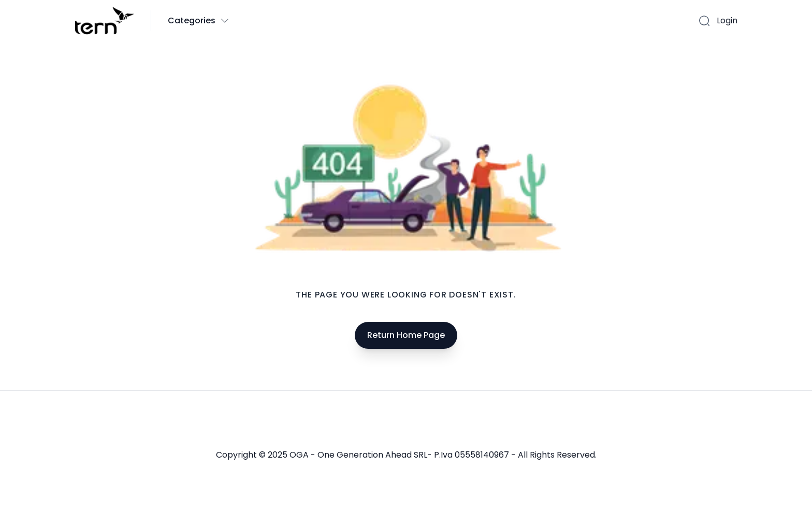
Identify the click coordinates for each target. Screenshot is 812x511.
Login (727, 20)
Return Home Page (406, 335)
